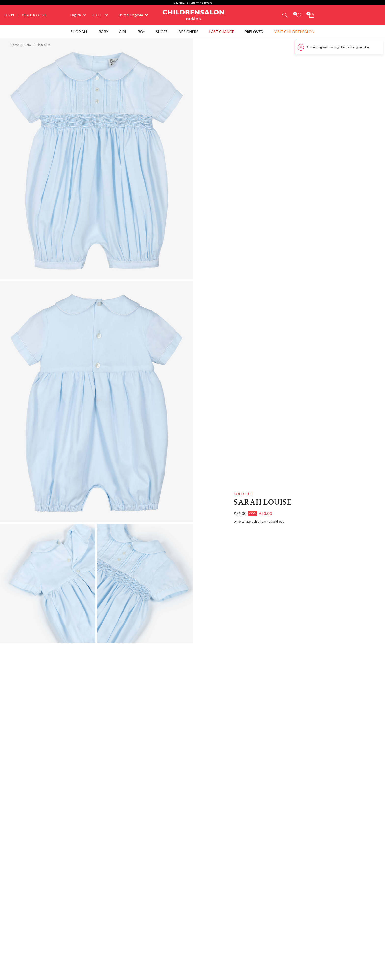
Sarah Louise (263, 502)
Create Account (34, 15)
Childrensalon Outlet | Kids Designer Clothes (193, 14)
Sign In (9, 15)
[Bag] (312, 15)
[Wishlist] (298, 15)
